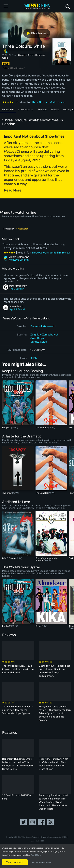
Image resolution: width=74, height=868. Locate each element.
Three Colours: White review (48, 102)
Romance (40, 55)
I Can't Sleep (9, 558)
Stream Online (30, 110)
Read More (36, 855)
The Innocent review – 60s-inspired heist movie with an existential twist (18, 669)
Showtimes (9, 110)
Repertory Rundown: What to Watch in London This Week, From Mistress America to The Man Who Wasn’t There (54, 802)
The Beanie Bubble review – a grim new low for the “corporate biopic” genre (18, 710)
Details (62, 110)
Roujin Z (7, 428)
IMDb (34, 358)
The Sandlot (42, 428)
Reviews (48, 110)
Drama (31, 55)
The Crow (7, 493)
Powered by (16, 229)
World (5, 58)
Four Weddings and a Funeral (46, 559)
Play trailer (35, 33)
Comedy (22, 55)
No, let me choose (42, 862)
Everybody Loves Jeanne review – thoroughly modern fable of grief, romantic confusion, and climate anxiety (55, 713)
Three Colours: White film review (51, 253)
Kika (71, 428)
